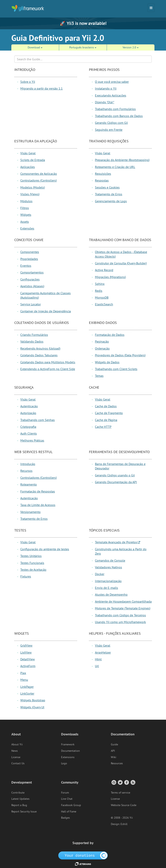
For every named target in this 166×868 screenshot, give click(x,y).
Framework (68, 744)
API (113, 751)
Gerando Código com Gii (111, 123)
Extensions (68, 757)
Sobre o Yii (28, 82)
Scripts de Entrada (33, 160)
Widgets (26, 215)
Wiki (114, 757)
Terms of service (121, 793)
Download (35, 47)
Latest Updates (20, 799)
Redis (99, 291)
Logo (64, 763)
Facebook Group (71, 805)
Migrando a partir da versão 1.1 (41, 88)
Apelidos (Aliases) (32, 286)
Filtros (25, 208)
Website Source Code (124, 805)
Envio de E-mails (106, 588)
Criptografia (28, 427)
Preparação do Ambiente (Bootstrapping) (122, 160)
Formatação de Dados (110, 335)
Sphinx (100, 284)
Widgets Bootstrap (33, 700)
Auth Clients (29, 433)
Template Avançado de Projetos (116, 542)
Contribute (18, 793)
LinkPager (27, 687)
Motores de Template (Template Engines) (123, 608)
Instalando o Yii (106, 88)
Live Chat (67, 799)
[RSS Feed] (133, 782)
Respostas (102, 180)
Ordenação (102, 348)
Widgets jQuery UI (32, 707)
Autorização (28, 413)
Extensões (27, 228)
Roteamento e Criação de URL (115, 167)
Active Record (104, 270)
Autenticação (29, 406)
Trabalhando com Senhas (38, 420)
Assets (25, 222)
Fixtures (26, 576)
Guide (114, 744)
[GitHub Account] (114, 782)
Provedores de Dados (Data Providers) (120, 355)
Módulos (26, 201)
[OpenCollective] (83, 855)
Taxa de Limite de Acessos (38, 505)
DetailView (28, 659)
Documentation (70, 751)
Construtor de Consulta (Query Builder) (121, 263)
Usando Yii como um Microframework (120, 622)
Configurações (30, 279)
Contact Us (18, 763)
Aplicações (28, 167)
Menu (24, 680)
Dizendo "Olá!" (105, 102)
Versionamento (30, 512)
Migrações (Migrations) (110, 277)
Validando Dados (32, 341)
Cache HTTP (103, 427)
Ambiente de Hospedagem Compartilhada (123, 601)
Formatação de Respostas (38, 491)
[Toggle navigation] (151, 8)
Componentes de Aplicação (39, 174)
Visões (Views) (30, 194)
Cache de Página (106, 420)
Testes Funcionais (32, 563)
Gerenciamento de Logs (111, 201)
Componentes (30, 252)
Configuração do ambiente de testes (45, 549)
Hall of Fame (69, 811)
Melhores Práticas (32, 440)
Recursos (26, 471)
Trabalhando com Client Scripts (116, 369)
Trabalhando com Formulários (115, 109)
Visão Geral (28, 153)
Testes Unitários (31, 556)
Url (97, 666)
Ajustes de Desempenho (111, 594)
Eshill (124, 824)
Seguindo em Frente (109, 130)
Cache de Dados (106, 406)
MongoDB (102, 297)
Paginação (102, 341)
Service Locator (31, 304)
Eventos (26, 266)
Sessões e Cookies (107, 187)
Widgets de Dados (107, 362)
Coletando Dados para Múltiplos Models (48, 362)
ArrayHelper (103, 652)
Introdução (28, 464)
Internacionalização (108, 581)
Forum (65, 793)
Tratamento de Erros (109, 194)
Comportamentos (32, 272)
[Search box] (83, 59)
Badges (65, 818)
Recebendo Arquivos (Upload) (40, 348)
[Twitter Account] (120, 782)
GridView (26, 645)
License (16, 757)
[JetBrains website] (83, 864)
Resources (117, 763)
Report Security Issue (24, 811)
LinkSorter (27, 693)
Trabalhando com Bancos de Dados (119, 116)
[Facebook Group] (126, 782)
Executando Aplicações (111, 95)
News (15, 751)
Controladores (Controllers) (39, 180)
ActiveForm (28, 666)
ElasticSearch (104, 304)
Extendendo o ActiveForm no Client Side (48, 369)
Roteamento (29, 484)
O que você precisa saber (112, 82)
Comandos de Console (110, 560)
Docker (100, 574)
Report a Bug (19, 805)
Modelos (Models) (33, 187)
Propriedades (29, 259)
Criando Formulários (34, 335)
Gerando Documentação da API (116, 482)
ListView (26, 652)
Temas (99, 376)
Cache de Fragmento (109, 413)
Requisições (103, 174)
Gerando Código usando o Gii (115, 475)
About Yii (17, 744)
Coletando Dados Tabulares (39, 355)
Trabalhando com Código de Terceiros (120, 615)
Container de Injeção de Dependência (46, 311)
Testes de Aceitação (33, 570)
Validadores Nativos (108, 567)
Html (98, 659)
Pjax (23, 673)
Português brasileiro (83, 47)
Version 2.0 (131, 47)
